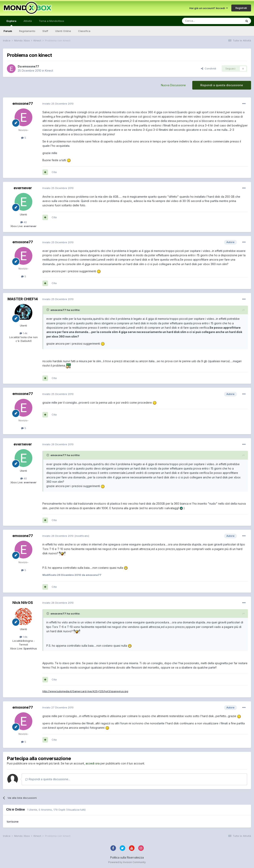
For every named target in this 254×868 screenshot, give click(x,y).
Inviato (58, 104)
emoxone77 (31, 66)
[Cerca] (200, 21)
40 (24, 222)
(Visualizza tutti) (76, 810)
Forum (8, 31)
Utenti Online (63, 31)
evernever (23, 188)
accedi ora (93, 763)
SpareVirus (30, 648)
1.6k (23, 637)
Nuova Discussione (173, 85)
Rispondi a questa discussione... (48, 779)
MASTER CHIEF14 (23, 299)
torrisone (13, 822)
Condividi (209, 68)
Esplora (11, 23)
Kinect (49, 71)
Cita (54, 172)
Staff (45, 31)
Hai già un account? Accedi (209, 8)
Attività (28, 21)
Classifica (84, 31)
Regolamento (27, 31)
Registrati (241, 8)
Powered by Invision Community (127, 862)
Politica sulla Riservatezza (127, 857)
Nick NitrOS (23, 603)
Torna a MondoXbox (51, 21)
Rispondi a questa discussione (222, 85)
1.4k (23, 333)
